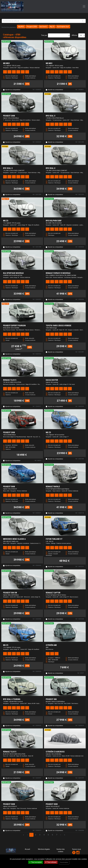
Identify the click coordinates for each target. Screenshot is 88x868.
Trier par (44, 35)
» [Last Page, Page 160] (65, 835)
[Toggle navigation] (84, 6)
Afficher (75, 35)
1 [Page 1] (31, 835)
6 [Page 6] (52, 835)
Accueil (27, 849)
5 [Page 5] (48, 835)
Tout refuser (51, 862)
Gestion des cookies (61, 850)
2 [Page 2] (36, 835)
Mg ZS (52, 27)
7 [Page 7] (57, 835)
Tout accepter (36, 862)
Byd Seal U (43, 27)
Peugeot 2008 (32, 27)
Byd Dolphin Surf (63, 27)
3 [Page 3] (40, 835)
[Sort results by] (59, 35)
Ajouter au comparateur (13, 90)
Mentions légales (44, 849)
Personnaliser (64, 862)
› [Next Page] (61, 835)
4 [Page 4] (44, 835)
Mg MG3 (21, 27)
